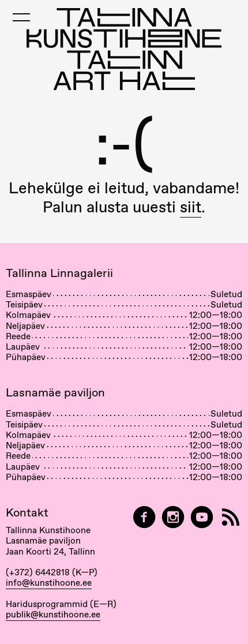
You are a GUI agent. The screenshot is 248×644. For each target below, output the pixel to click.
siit (191, 207)
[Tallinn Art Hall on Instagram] (173, 517)
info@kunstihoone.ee (49, 583)
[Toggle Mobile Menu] (21, 17)
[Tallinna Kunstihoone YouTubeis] (202, 517)
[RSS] (231, 517)
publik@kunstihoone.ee (53, 615)
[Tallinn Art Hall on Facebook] (144, 517)
